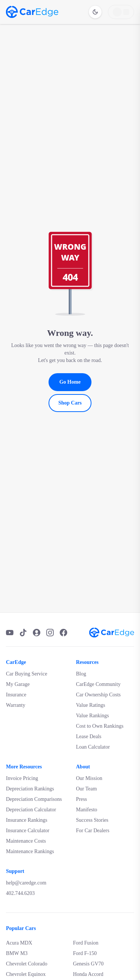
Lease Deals (89, 736)
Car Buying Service (27, 674)
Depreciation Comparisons (34, 799)
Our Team (87, 789)
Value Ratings (91, 705)
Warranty (16, 705)
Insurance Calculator (28, 831)
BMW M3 (17, 953)
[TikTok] (23, 633)
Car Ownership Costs (99, 695)
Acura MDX (19, 943)
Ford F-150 (85, 953)
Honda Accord (88, 974)
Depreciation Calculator (31, 810)
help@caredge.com (26, 883)
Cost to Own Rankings (100, 726)
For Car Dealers (93, 831)
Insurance (16, 695)
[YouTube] (10, 633)
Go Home (70, 382)
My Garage (18, 684)
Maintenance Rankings (30, 851)
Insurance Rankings (27, 820)
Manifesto (87, 810)
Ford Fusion (86, 943)
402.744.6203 (20, 893)
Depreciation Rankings (30, 789)
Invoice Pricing (22, 778)
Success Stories (92, 820)
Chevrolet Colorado (27, 964)
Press (82, 799)
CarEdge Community (98, 684)
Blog (81, 674)
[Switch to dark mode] (95, 12)
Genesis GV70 (88, 964)
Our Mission (89, 778)
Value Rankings (93, 716)
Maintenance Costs (26, 841)
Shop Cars (70, 403)
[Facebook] (63, 633)
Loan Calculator (93, 747)
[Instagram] (50, 633)
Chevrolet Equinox (26, 974)
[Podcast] (37, 633)
